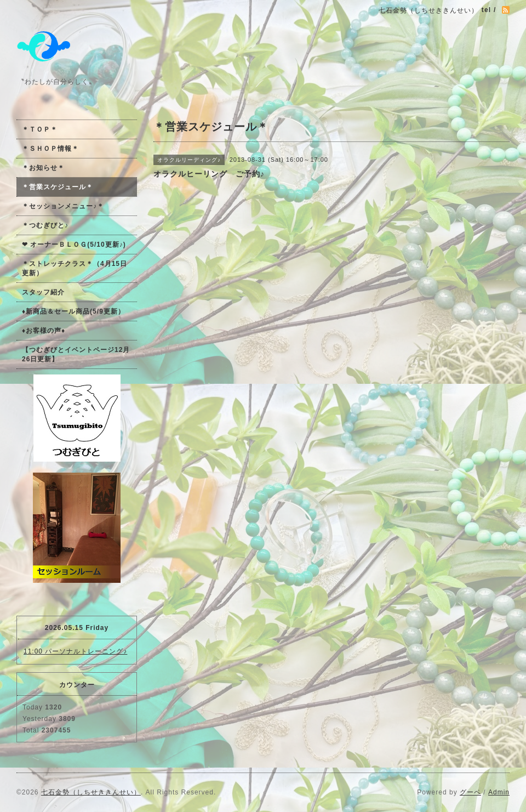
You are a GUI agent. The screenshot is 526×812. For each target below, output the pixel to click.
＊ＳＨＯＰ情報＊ (50, 149)
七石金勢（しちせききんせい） (91, 792)
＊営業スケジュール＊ (58, 187)
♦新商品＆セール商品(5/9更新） (73, 311)
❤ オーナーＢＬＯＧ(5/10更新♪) (74, 245)
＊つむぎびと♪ (45, 225)
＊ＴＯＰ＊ (40, 129)
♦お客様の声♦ (44, 331)
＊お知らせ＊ (43, 168)
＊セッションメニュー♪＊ (63, 206)
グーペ (470, 792)
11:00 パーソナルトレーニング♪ (75, 651)
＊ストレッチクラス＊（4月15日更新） (75, 268)
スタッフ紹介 (43, 292)
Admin (499, 792)
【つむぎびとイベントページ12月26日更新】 (76, 354)
